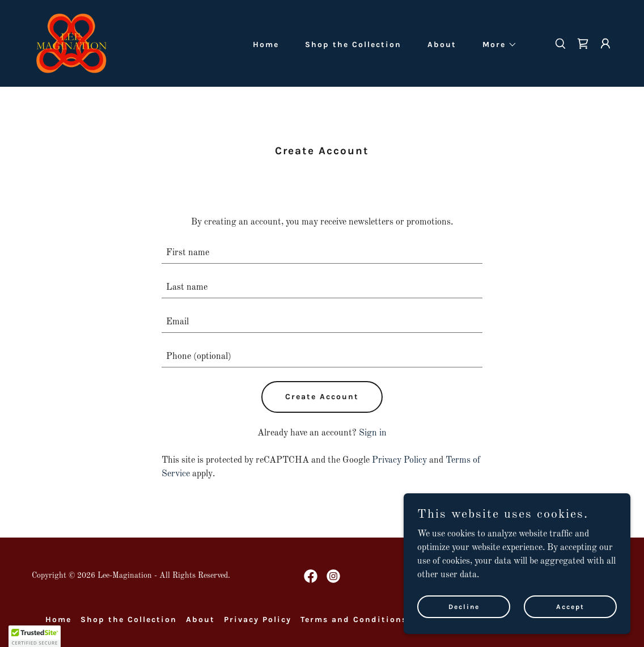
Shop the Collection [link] (353, 45)
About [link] (442, 45)
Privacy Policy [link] (399, 460)
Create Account (322, 397)
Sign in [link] (373, 433)
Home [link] (266, 45)
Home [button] (58, 619)
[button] (496, 45)
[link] (71, 43)
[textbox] (322, 253)
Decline (464, 606)
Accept (570, 606)
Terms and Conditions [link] (354, 619)
